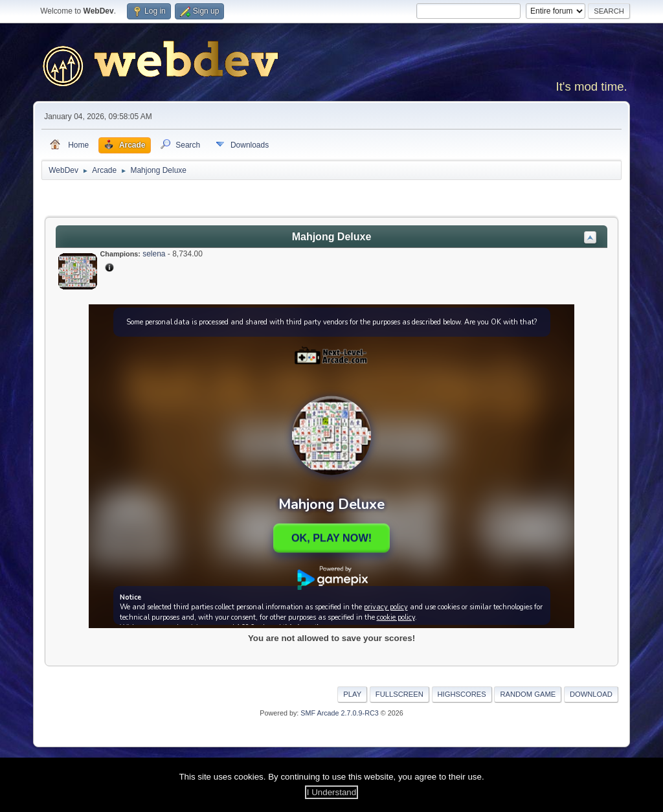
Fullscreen (399, 694)
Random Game (528, 694)
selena (154, 254)
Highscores (462, 694)
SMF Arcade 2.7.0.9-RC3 (339, 713)
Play (352, 694)
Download (591, 694)
